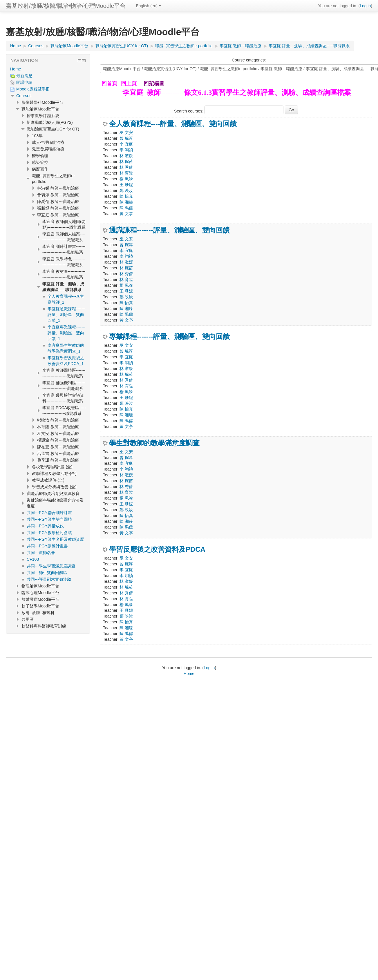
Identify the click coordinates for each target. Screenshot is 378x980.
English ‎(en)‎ (148, 6)
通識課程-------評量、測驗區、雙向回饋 (169, 230)
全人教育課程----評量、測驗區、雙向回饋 (173, 124)
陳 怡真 (126, 196)
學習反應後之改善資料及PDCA (157, 549)
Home (16, 69)
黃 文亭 (126, 214)
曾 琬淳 (126, 138)
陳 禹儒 (126, 208)
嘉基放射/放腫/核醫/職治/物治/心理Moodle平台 (66, 6)
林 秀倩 (126, 167)
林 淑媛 (126, 156)
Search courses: (189, 111)
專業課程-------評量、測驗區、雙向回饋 (169, 337)
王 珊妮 (126, 185)
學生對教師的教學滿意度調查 (154, 443)
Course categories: (249, 60)
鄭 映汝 (126, 190)
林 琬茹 (126, 161)
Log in (365, 6)
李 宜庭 (126, 144)
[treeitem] (48, 69)
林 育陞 (126, 173)
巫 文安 (126, 133)
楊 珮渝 (126, 179)
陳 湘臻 (126, 202)
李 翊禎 (126, 150)
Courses (24, 96)
